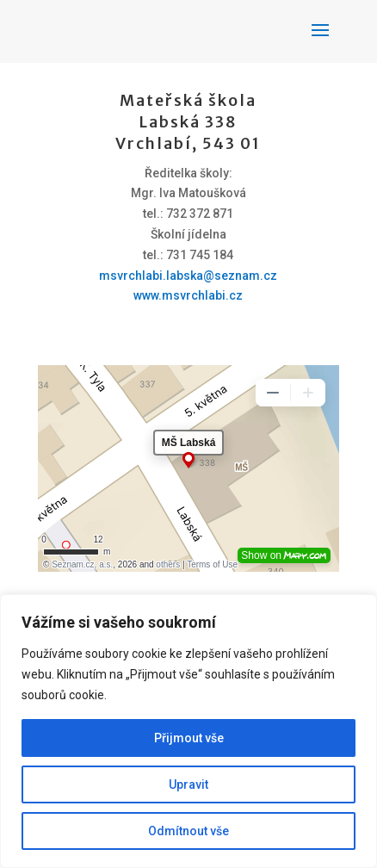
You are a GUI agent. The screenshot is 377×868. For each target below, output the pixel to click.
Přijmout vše (189, 738)
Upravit (188, 784)
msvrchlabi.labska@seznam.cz (188, 276)
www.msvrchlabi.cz (188, 295)
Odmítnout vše (188, 831)
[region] (188, 731)
